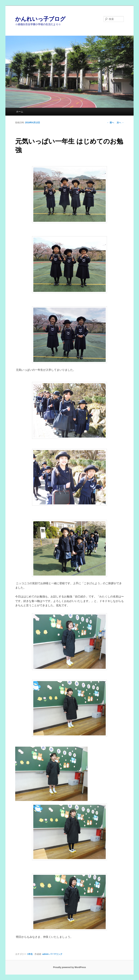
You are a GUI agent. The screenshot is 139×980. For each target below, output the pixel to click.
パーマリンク (56, 954)
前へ (110, 123)
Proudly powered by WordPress (69, 967)
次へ (120, 123)
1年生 (30, 954)
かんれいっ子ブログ (40, 19)
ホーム (20, 112)
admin (46, 954)
